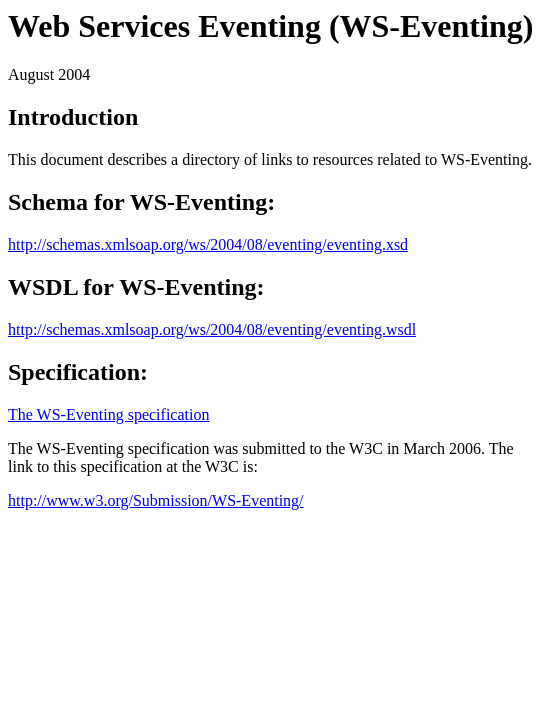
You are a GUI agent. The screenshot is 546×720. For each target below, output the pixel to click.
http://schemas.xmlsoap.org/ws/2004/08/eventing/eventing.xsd (208, 244)
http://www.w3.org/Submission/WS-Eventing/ (156, 500)
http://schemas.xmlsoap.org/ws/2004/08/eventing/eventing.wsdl (212, 329)
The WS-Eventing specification (108, 414)
